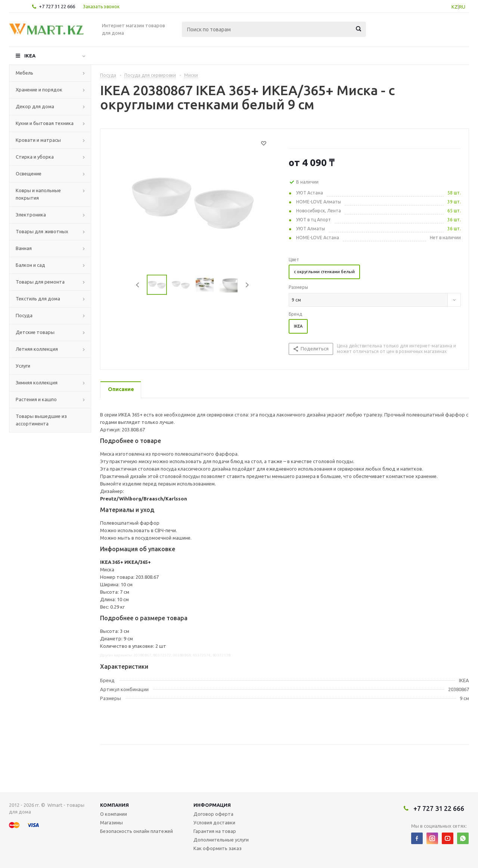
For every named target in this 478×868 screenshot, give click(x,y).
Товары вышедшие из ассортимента (41, 420)
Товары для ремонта (40, 282)
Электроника (31, 215)
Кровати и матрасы (38, 140)
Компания (114, 805)
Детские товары (35, 332)
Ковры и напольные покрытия (38, 194)
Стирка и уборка (35, 157)
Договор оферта (213, 814)
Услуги (23, 366)
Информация (212, 805)
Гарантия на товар (215, 831)
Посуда (24, 315)
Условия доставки (214, 822)
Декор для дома (35, 106)
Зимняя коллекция (37, 383)
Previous (138, 285)
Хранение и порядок (39, 90)
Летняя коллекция (37, 349)
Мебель (24, 73)
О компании (114, 814)
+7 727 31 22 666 (57, 6)
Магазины (111, 822)
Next (247, 285)
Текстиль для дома (38, 299)
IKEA (30, 56)
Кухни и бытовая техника (45, 123)
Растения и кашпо (36, 399)
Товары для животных (42, 231)
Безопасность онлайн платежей (136, 831)
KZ (455, 7)
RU (462, 7)
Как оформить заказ (218, 848)
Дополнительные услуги (221, 840)
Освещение (29, 174)
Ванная (24, 248)
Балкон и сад (30, 265)
